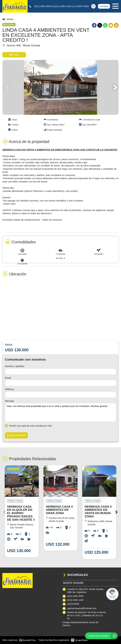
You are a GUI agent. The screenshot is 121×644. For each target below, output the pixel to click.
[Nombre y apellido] (60, 372)
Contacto (104, 6)
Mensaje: (10, 401)
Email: (8, 378)
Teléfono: (10, 389)
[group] (60, 87)
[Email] (60, 383)
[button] (115, 87)
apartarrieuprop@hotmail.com (82, 608)
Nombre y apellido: (15, 366)
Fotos (14, 55)
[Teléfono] (60, 395)
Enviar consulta (16, 435)
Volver (8, 19)
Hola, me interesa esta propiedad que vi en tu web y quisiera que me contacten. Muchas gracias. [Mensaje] (60, 412)
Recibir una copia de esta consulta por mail (28, 426)
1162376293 (73, 604)
